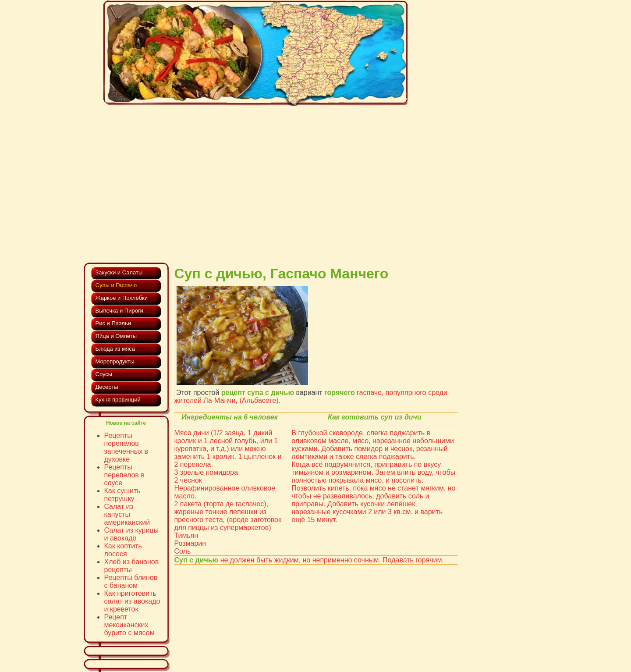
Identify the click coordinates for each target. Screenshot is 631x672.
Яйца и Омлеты (116, 336)
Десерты (107, 387)
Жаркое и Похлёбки (122, 298)
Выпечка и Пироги (119, 311)
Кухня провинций (118, 400)
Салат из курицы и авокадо (132, 534)
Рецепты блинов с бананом (131, 581)
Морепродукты (115, 361)
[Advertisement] (271, 175)
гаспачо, (370, 393)
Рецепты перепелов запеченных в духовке (126, 447)
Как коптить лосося (123, 550)
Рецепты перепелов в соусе (124, 475)
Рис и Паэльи (113, 323)
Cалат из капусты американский (127, 514)
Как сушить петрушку (122, 495)
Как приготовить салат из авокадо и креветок (132, 601)
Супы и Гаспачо (116, 285)
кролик (185, 441)
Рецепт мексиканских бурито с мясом (129, 625)
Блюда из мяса (115, 349)
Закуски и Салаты (119, 272)
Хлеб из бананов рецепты (132, 566)
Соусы (104, 374)
